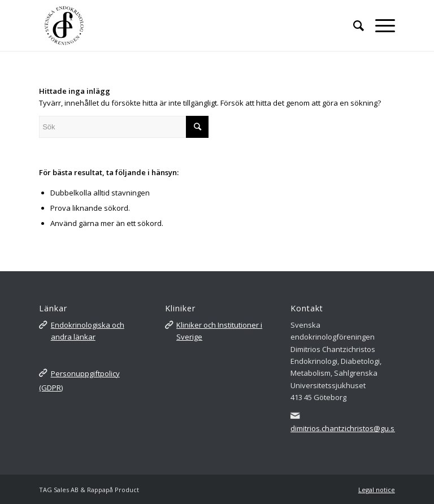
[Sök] (353, 25)
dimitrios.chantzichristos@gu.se (345, 428)
